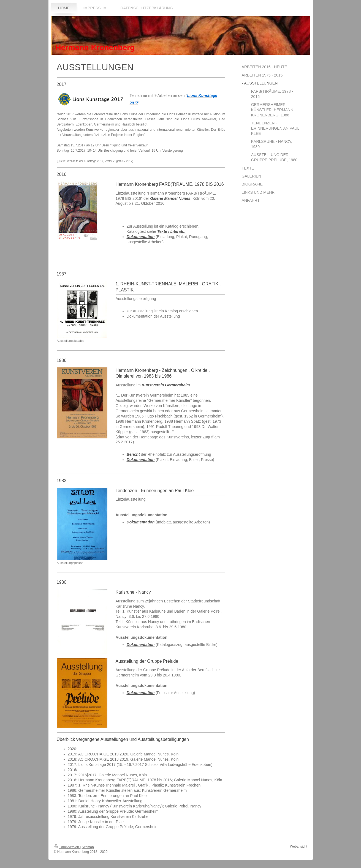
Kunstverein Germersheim (166, 385)
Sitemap (88, 847)
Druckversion (67, 847)
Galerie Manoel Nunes (170, 198)
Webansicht (298, 847)
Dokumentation (141, 237)
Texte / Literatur (172, 231)
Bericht (133, 454)
